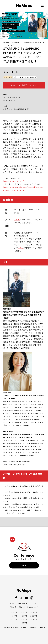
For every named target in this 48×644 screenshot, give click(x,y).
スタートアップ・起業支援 (26, 77)
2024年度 (34, 619)
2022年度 (14, 619)
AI (14, 77)
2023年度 (24, 619)
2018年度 (34, 612)
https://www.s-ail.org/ (14, 181)
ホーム (12, 604)
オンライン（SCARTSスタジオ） (17, 109)
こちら (17, 220)
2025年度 (24, 623)
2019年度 (14, 616)
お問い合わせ (22, 604)
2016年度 (14, 612)
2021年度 (34, 616)
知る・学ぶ (8, 77)
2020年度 (24, 616)
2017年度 (24, 612)
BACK (24, 565)
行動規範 (13, 607)
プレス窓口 (34, 604)
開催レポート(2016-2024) (29, 607)
